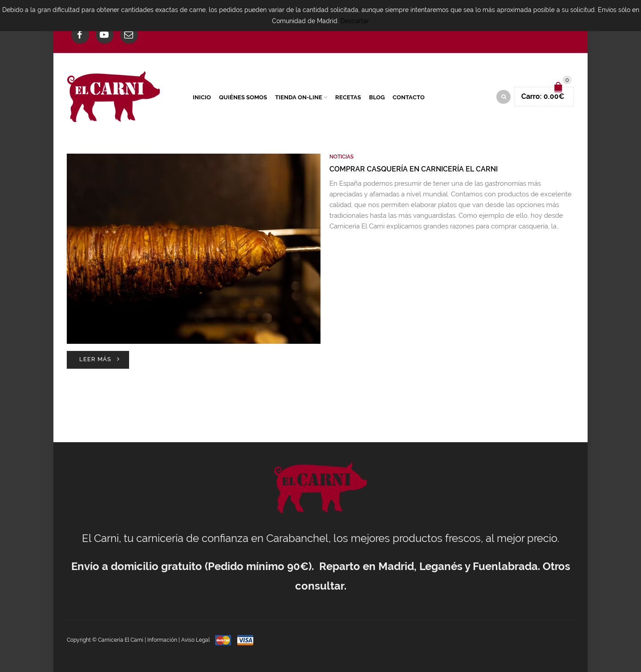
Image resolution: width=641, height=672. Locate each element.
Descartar (355, 21)
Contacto (409, 97)
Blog (377, 97)
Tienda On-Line (299, 97)
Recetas (348, 97)
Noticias (341, 157)
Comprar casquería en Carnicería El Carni (414, 169)
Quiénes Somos (243, 97)
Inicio (202, 97)
